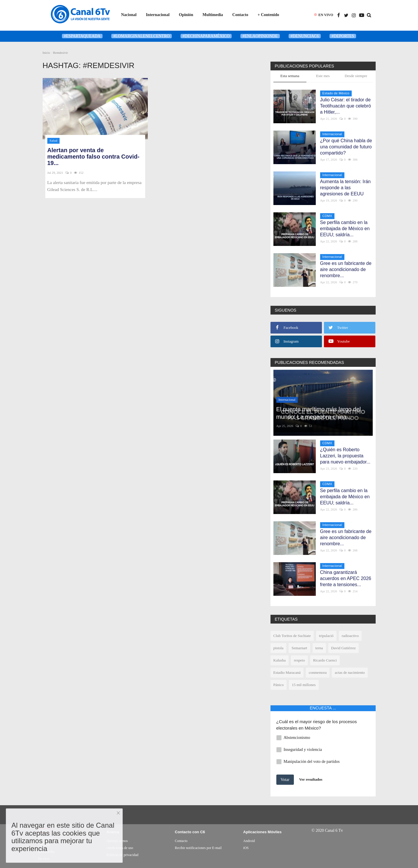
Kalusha (280, 660)
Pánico (279, 685)
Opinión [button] (186, 15)
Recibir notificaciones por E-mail (198, 848)
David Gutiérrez (344, 648)
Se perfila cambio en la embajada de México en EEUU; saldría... (345, 229)
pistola (279, 648)
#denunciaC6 (305, 36)
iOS (246, 848)
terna (319, 648)
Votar (285, 780)
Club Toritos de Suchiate (292, 636)
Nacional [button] (129, 15)
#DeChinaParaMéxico (206, 36)
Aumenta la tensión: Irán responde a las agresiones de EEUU (345, 188)
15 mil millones (304, 685)
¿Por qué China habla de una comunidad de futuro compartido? (346, 147)
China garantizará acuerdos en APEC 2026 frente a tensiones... (346, 578)
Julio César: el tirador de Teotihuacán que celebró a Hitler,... (346, 106)
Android (249, 841)
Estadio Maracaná (287, 672)
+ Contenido (268, 15)
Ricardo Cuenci (325, 660)
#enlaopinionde (260, 36)
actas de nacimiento (350, 672)
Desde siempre (356, 76)
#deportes (343, 36)
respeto (299, 660)
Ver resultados (311, 779)
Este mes (323, 76)
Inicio (46, 53)
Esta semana (290, 76)
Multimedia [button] (213, 15)
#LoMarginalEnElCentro (142, 36)
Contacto (240, 15)
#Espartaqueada (82, 36)
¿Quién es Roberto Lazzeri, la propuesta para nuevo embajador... (345, 456)
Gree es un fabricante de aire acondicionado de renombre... (346, 269)
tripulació (326, 636)
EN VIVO (326, 15)
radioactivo (350, 636)
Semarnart (299, 648)
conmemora (318, 672)
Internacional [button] (158, 15)
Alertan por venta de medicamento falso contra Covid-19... (93, 157)
